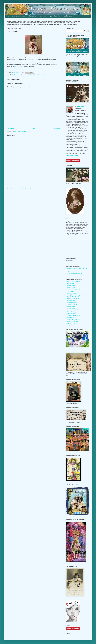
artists (18, 75)
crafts (21, 75)
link (41, 75)
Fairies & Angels (71, 288)
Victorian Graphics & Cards (74, 282)
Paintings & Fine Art (72, 304)
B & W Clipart (70, 318)
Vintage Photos (71, 284)
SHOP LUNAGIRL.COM (19, 16)
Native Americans (71, 314)
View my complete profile (72, 156)
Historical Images (71, 308)
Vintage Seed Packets (72, 325)
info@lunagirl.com (19, 66)
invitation (34, 75)
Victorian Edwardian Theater (74, 310)
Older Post (57, 129)
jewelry (38, 75)
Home (8, 16)
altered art (14, 75)
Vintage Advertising (72, 301)
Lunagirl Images (69, 261)
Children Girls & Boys (72, 293)
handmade (29, 75)
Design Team (68, 16)
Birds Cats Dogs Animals (73, 297)
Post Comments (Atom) (20, 131)
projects (44, 75)
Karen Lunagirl (80, 106)
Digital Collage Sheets (55, 16)
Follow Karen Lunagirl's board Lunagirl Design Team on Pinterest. (23, 189)
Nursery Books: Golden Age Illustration (76, 295)
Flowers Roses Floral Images (74, 289)
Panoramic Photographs (73, 312)
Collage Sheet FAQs (72, 275)
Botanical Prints (71, 323)
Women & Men (71, 291)
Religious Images (71, 306)
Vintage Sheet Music (72, 303)
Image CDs (43, 16)
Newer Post (11, 129)
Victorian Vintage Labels (73, 299)
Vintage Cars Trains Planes (74, 319)
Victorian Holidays (71, 286)
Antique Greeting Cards (73, 321)
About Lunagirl (33, 16)
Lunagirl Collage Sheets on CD (75, 273)
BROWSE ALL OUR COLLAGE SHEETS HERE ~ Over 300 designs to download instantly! (77, 270)
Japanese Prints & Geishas (74, 316)
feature (24, 75)
